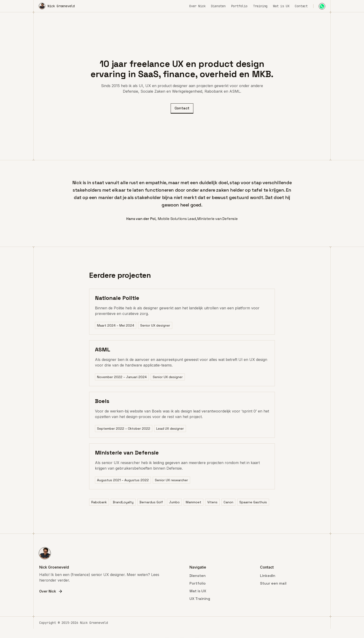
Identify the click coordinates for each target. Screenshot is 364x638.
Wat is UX (281, 6)
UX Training (200, 599)
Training (260, 6)
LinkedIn (268, 576)
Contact (301, 6)
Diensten (218, 6)
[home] (57, 6)
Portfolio (239, 6)
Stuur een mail (273, 583)
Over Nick (197, 6)
